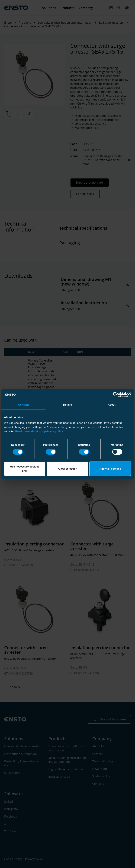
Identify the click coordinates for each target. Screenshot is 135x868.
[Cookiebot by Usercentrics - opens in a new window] (116, 394)
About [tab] (112, 405)
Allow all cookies (110, 469)
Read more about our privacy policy (39, 431)
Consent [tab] (23, 405)
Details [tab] (67, 405)
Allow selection (68, 469)
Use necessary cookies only (25, 469)
